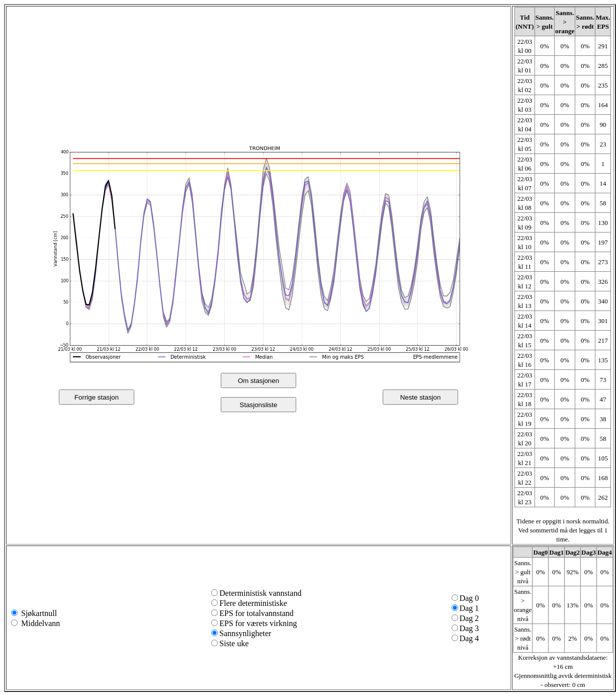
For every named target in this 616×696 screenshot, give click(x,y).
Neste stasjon (421, 397)
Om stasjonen (258, 381)
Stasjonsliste (259, 405)
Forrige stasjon (97, 397)
